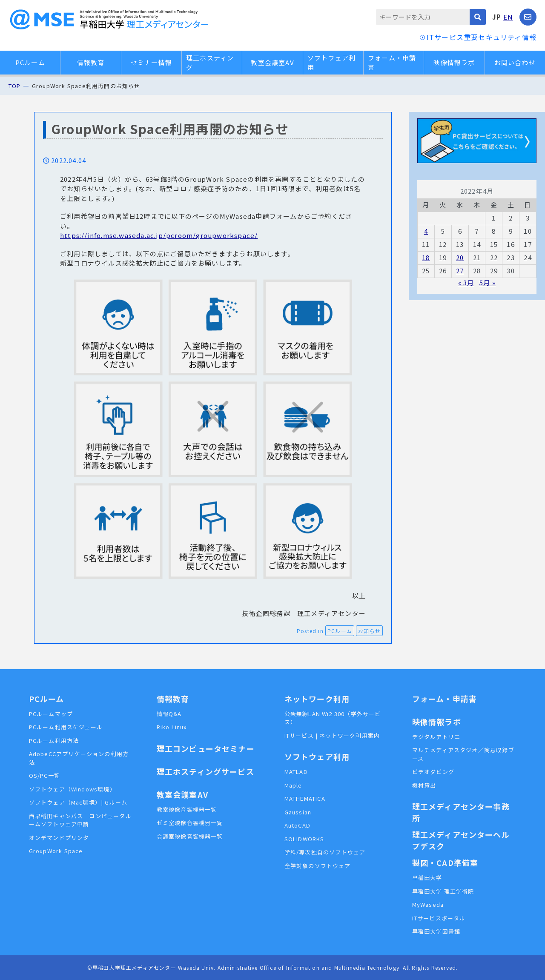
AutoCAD (297, 825)
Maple (293, 785)
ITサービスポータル (439, 918)
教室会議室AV (272, 62)
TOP (15, 86)
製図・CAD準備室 (445, 863)
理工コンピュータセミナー (206, 748)
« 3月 (466, 282)
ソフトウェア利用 (331, 63)
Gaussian (298, 812)
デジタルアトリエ (436, 737)
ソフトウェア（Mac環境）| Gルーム (78, 802)
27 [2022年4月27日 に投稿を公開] (460, 271)
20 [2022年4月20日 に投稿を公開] (460, 257)
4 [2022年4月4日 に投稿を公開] (426, 231)
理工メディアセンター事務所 (461, 812)
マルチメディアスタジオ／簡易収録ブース (463, 754)
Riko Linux (172, 727)
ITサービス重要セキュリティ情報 (482, 37)
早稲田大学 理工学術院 (443, 891)
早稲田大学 (427, 878)
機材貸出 (424, 785)
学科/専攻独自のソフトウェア (325, 852)
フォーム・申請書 (392, 63)
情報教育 (91, 62)
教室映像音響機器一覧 (187, 810)
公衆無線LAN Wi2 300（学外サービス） (333, 718)
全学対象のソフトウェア (318, 866)
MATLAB (296, 772)
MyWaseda (428, 904)
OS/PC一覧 (44, 775)
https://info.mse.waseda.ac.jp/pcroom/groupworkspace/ (159, 235)
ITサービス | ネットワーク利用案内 (332, 735)
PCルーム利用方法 (54, 741)
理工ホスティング (210, 63)
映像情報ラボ (454, 62)
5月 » (488, 282)
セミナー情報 (151, 62)
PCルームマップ (51, 714)
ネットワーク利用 (317, 699)
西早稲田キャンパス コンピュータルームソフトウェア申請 (80, 820)
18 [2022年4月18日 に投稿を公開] (426, 257)
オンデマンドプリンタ (59, 838)
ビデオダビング (433, 772)
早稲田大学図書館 (436, 931)
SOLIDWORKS (304, 839)
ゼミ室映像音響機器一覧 (190, 823)
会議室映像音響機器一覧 (190, 836)
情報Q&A (169, 714)
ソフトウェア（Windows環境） (72, 789)
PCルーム (30, 62)
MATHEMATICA (305, 798)
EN (508, 17)
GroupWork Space (56, 851)
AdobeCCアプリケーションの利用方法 (79, 758)
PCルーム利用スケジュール (66, 727)
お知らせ (369, 631)
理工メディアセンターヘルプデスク (461, 840)
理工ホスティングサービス (205, 771)
